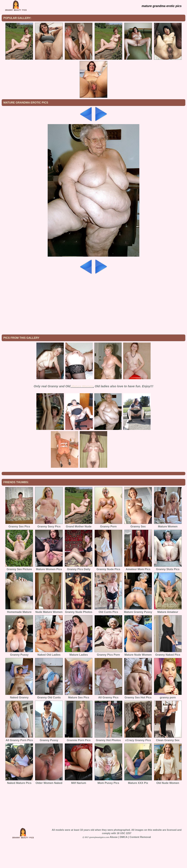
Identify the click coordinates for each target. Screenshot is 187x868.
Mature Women (82, 411)
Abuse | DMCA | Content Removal (130, 862)
